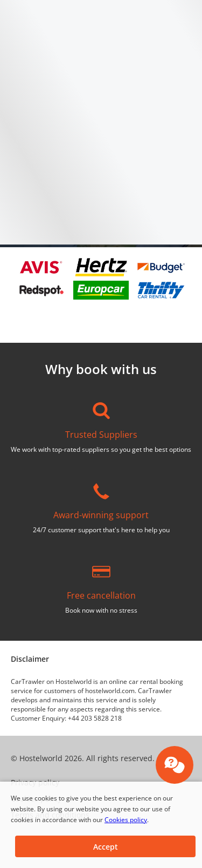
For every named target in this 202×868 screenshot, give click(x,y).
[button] (105, 846)
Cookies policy (126, 820)
